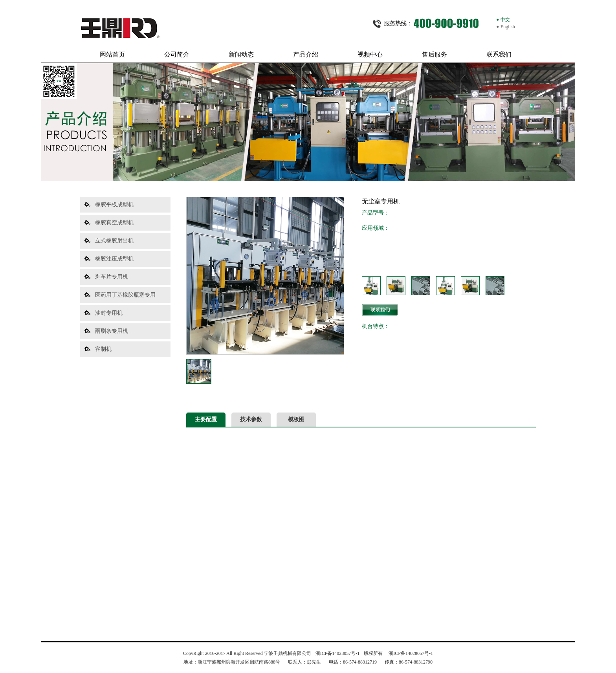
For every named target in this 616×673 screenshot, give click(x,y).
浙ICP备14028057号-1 (337, 653)
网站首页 (112, 54)
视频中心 (370, 54)
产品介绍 (306, 54)
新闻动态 (241, 54)
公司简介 (177, 54)
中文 (505, 20)
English (508, 27)
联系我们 (499, 54)
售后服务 (434, 54)
